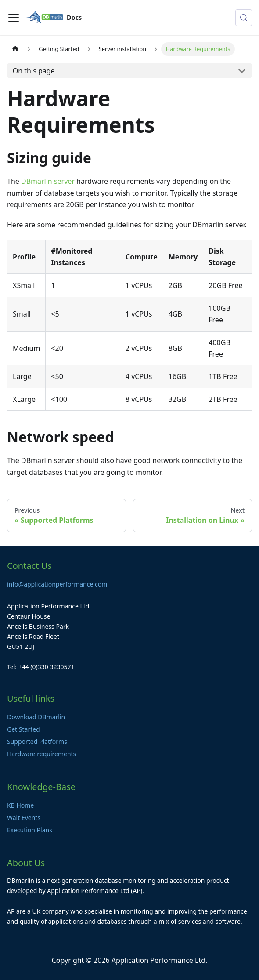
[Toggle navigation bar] (14, 18)
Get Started (23, 729)
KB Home (20, 805)
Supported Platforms (37, 741)
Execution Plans (30, 830)
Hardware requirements (41, 754)
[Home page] (15, 49)
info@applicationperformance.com (57, 584)
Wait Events (24, 818)
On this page (34, 71)
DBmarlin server (48, 181)
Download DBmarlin (36, 717)
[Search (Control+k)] (244, 18)
